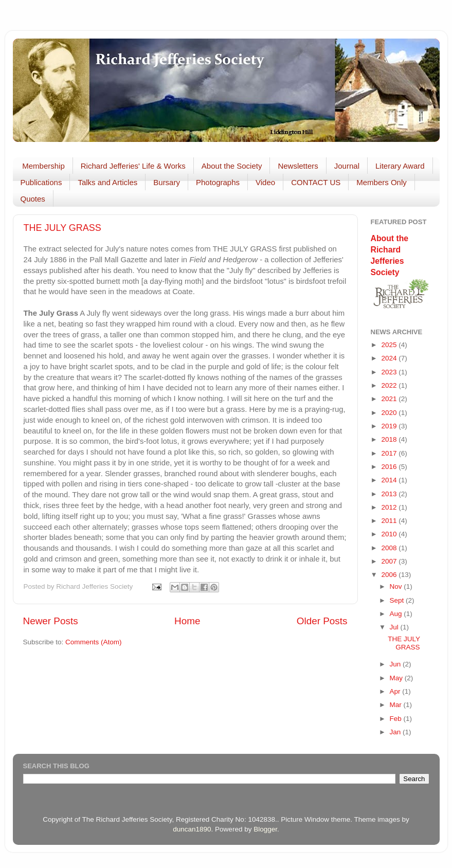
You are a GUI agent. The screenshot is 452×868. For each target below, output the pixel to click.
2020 (390, 413)
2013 (390, 494)
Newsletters (298, 166)
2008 (390, 548)
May (397, 678)
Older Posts (322, 621)
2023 (390, 372)
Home (187, 621)
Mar (397, 705)
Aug (397, 614)
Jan (396, 732)
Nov (397, 586)
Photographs (218, 182)
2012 (390, 507)
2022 (390, 385)
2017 (390, 453)
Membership (43, 166)
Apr (396, 691)
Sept (398, 600)
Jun (396, 664)
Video (265, 182)
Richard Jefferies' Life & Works (133, 166)
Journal (347, 166)
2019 (390, 426)
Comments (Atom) (94, 642)
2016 (390, 467)
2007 (390, 561)
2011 (390, 521)
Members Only (382, 182)
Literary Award (400, 166)
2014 (390, 480)
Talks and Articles (107, 182)
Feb (397, 719)
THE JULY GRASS (62, 228)
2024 (390, 358)
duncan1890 (192, 829)
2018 (390, 439)
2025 (390, 345)
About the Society (232, 166)
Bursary (167, 182)
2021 (390, 399)
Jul (395, 627)
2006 (390, 575)
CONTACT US (316, 182)
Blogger (265, 829)
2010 (390, 534)
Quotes (33, 199)
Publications (41, 182)
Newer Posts (51, 621)
